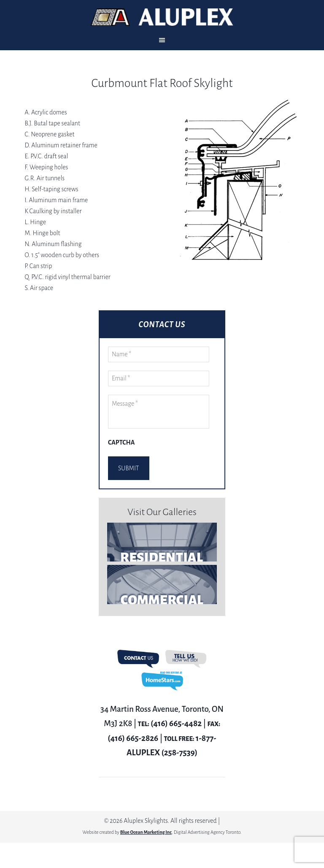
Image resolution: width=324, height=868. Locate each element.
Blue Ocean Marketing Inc (146, 832)
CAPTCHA (121, 442)
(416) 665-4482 (176, 723)
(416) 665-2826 (133, 738)
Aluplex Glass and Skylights (162, 17)
